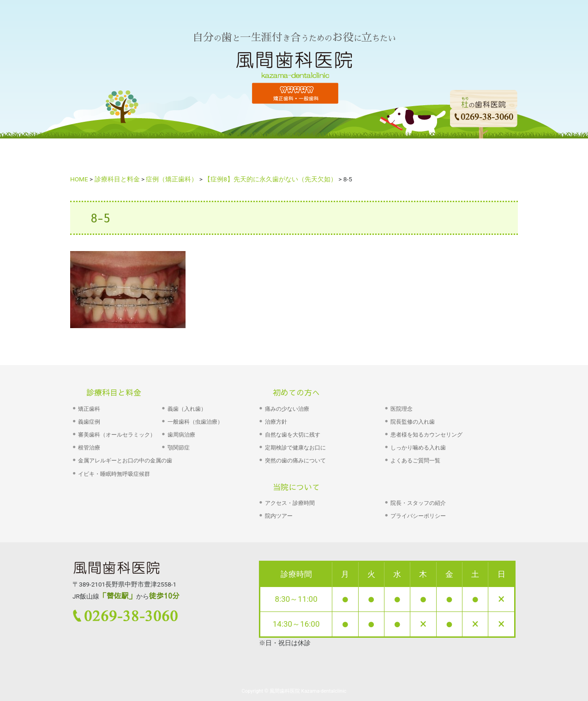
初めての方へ (183, 154)
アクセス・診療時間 (290, 503)
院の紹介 (382, 154)
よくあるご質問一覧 (415, 461)
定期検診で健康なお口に (295, 448)
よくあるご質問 (445, 154)
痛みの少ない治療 (287, 409)
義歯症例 (89, 422)
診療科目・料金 (253, 154)
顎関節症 (179, 448)
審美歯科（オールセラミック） (117, 435)
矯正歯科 (89, 409)
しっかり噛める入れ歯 (418, 448)
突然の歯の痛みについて (295, 461)
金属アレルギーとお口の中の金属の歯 (125, 461)
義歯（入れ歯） (187, 409)
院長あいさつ (323, 154)
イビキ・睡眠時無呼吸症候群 (114, 474)
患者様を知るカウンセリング (426, 435)
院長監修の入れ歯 (413, 422)
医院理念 (402, 409)
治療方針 (276, 422)
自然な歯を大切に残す (293, 435)
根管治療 (89, 448)
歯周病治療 (181, 435)
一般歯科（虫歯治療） (195, 422)
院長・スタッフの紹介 (418, 503)
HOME (128, 154)
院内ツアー (279, 516)
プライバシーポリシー (418, 516)
